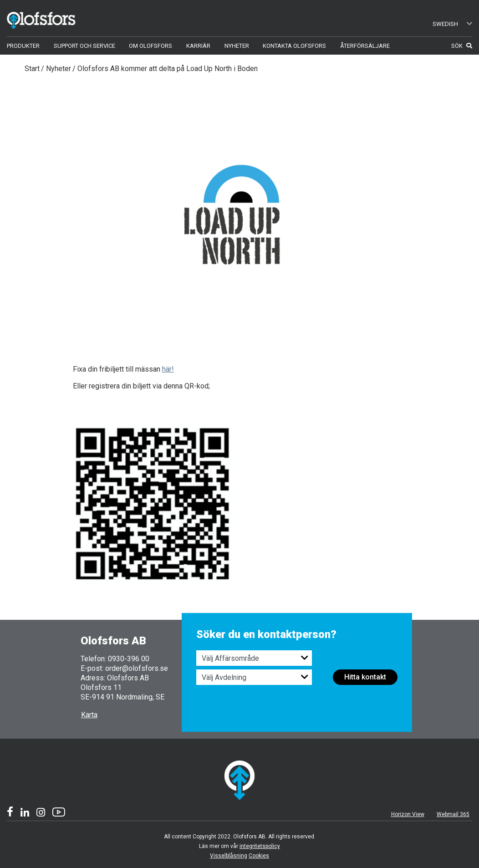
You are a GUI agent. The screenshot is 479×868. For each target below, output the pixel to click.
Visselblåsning (229, 856)
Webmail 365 (453, 814)
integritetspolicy (260, 846)
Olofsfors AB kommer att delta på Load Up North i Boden (168, 69)
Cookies (259, 856)
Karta (89, 715)
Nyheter (59, 69)
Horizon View (408, 814)
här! (168, 369)
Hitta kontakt (365, 677)
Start (32, 69)
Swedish (453, 24)
